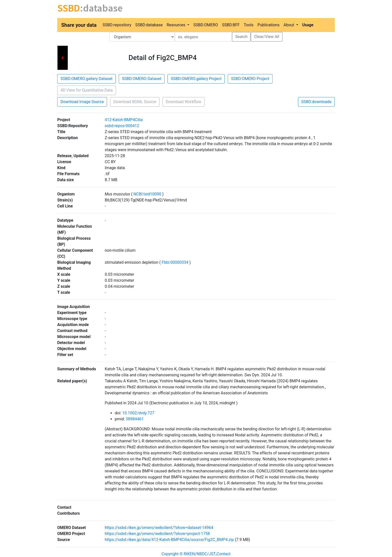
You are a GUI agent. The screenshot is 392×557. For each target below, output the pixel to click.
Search (241, 37)
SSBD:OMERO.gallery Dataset (86, 79)
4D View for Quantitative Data (87, 90)
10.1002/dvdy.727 (138, 413)
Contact (223, 554)
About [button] (289, 25)
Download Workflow (183, 102)
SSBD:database (149, 25)
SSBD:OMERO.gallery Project (196, 79)
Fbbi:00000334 (175, 262)
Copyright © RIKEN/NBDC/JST (189, 554)
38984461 (135, 419)
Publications (268, 25)
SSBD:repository (117, 25)
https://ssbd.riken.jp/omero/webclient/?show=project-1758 (157, 534)
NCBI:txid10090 (147, 194)
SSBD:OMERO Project (250, 79)
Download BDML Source (135, 102)
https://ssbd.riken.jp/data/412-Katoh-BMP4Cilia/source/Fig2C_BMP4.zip (169, 540)
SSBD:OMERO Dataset (142, 79)
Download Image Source (82, 102)
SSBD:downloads (316, 102)
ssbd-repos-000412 (122, 126)
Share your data (79, 25)
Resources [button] (176, 25)
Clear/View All (266, 37)
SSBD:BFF (231, 25)
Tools (249, 25)
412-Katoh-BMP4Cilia (124, 120)
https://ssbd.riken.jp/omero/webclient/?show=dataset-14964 (159, 528)
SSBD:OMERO (205, 25)
